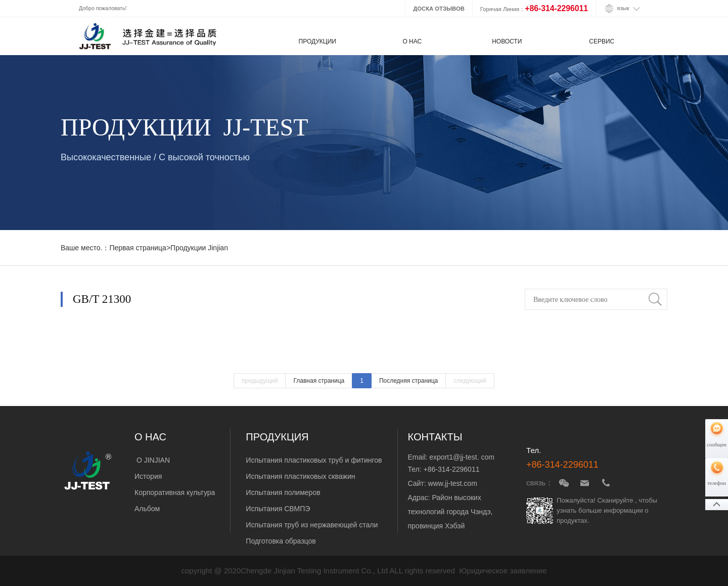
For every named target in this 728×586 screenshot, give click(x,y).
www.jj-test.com (453, 483)
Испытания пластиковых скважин (300, 476)
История (148, 476)
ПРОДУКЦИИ (317, 41)
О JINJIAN (152, 460)
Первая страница (138, 248)
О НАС (412, 41)
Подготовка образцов (281, 541)
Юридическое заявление (503, 571)
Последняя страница (408, 381)
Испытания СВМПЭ (278, 509)
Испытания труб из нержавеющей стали (312, 525)
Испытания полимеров (283, 492)
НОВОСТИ (507, 41)
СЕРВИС (602, 41)
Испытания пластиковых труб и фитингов (314, 460)
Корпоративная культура (175, 492)
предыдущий (260, 381)
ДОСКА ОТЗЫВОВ (439, 9)
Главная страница (319, 381)
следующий (470, 381)
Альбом (148, 509)
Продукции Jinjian (199, 248)
